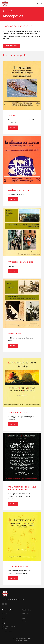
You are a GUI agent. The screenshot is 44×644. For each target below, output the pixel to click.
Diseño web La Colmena (22, 641)
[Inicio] (4, 11)
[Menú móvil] (39, 3)
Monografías (10, 11)
